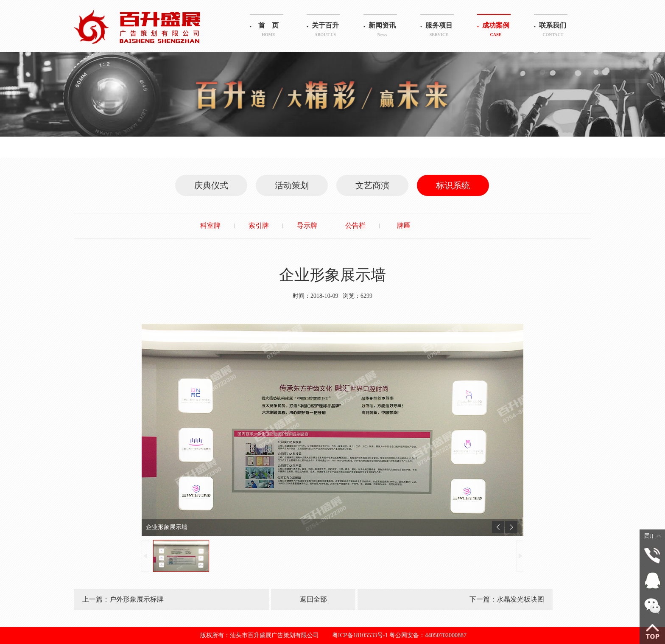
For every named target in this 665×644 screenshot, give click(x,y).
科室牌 (210, 225)
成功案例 (496, 31)
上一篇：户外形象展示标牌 (123, 599)
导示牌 (307, 225)
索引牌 (259, 225)
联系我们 (553, 31)
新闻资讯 (382, 31)
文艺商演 (372, 185)
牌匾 (404, 225)
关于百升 (325, 31)
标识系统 (453, 185)
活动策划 (292, 185)
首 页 (268, 31)
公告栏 (355, 225)
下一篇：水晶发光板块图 (507, 599)
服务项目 (439, 31)
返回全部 (313, 599)
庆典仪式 (211, 185)
